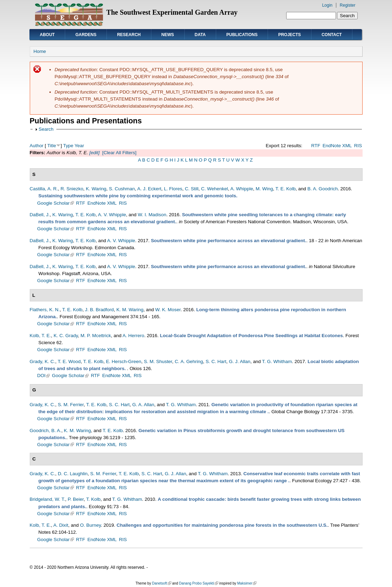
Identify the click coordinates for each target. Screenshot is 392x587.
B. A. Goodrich (322, 189)
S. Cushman (122, 189)
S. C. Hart (216, 361)
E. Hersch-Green (123, 361)
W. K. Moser (168, 310)
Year (79, 146)
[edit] (94, 153)
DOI (43, 376)
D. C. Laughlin (73, 474)
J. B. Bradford (99, 310)
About (47, 35)
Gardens (86, 35)
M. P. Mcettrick (96, 336)
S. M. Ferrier (71, 405)
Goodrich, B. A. (46, 431)
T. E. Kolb (286, 189)
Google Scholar (56, 203)
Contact (332, 35)
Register (348, 5)
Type (68, 146)
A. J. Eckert (149, 189)
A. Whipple (242, 189)
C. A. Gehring (189, 361)
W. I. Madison (152, 215)
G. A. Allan (143, 405)
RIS (358, 146)
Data (200, 35)
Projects (290, 35)
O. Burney (90, 525)
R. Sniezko (72, 189)
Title (52, 146)
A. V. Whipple (112, 215)
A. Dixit (61, 525)
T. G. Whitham (277, 361)
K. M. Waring (130, 310)
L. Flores (173, 189)
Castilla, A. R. (44, 189)
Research (129, 35)
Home (40, 51)
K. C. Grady (66, 336)
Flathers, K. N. (45, 310)
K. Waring (96, 189)
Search (46, 129)
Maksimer (247, 583)
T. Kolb (93, 499)
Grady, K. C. (43, 361)
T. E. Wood (69, 361)
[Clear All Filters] (119, 153)
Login (327, 5)
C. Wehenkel (215, 189)
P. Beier (75, 499)
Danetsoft (162, 583)
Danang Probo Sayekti (199, 583)
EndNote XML (337, 146)
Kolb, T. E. (40, 336)
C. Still (192, 189)
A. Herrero (133, 336)
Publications (242, 35)
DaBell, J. (40, 215)
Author (37, 146)
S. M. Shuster (158, 361)
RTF (316, 146)
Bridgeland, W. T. (47, 499)
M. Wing (264, 189)
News (168, 35)
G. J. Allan (239, 361)
